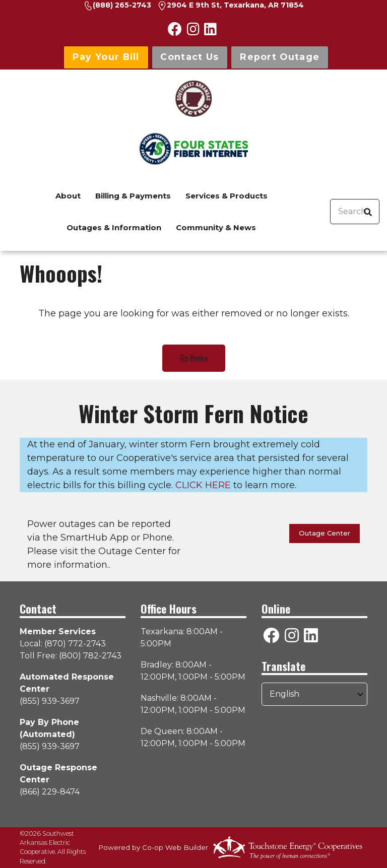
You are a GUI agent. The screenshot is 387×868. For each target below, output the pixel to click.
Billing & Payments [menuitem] (133, 196)
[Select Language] (314, 694)
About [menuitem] (68, 196)
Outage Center (325, 533)
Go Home (194, 358)
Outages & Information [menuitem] (114, 227)
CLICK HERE (203, 485)
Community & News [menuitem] (216, 227)
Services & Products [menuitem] (227, 196)
